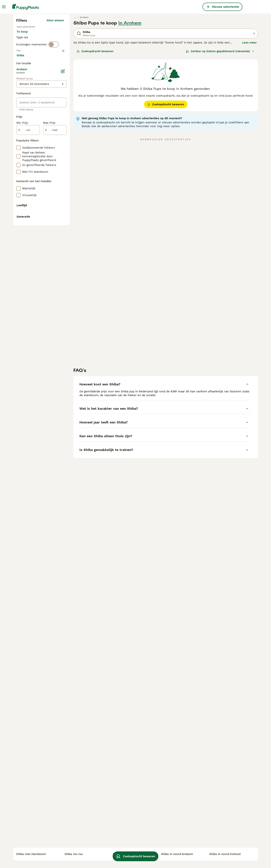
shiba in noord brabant (177, 854)
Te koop (25, 107)
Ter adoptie (47, 107)
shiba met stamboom (31, 854)
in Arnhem (130, 95)
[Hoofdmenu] (4, 7)
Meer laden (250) (55, 226)
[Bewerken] (63, 243)
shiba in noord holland (225, 854)
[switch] (54, 130)
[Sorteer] (220, 123)
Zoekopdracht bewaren (95, 123)
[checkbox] (18, 158)
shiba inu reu (74, 854)
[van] (28, 302)
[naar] (55, 302)
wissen (59, 138)
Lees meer (249, 114)
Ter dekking (28, 116)
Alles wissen (55, 92)
